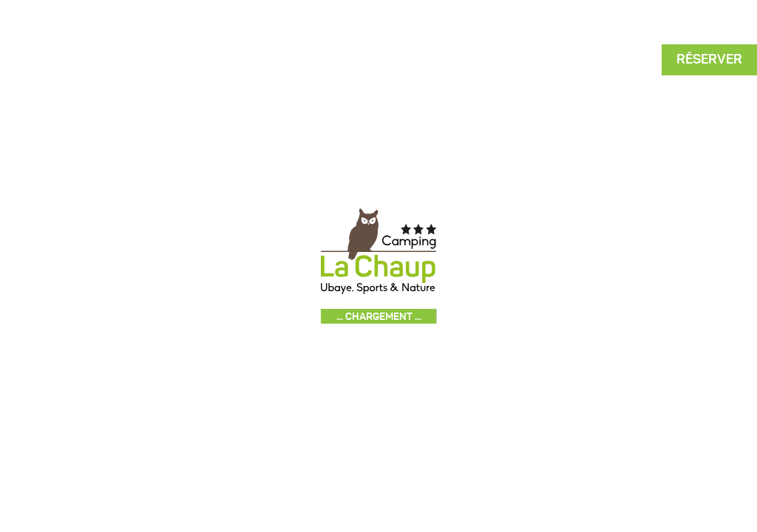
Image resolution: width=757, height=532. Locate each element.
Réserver (709, 59)
